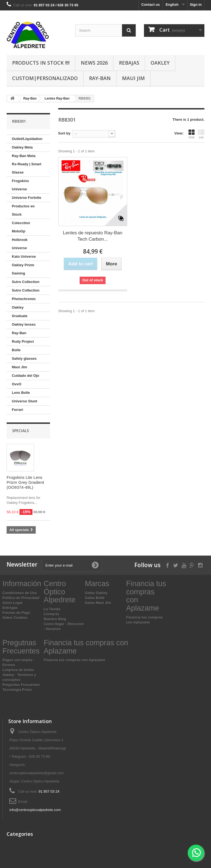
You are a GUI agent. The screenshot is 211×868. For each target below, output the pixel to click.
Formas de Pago (16, 613)
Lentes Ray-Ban (57, 98)
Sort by (64, 133)
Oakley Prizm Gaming (23, 269)
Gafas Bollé (95, 598)
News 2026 (94, 63)
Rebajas (129, 63)
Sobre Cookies (15, 618)
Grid (191, 134)
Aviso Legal (12, 603)
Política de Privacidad (21, 598)
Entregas (10, 608)
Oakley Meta (22, 147)
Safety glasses (24, 359)
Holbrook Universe (20, 244)
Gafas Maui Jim (98, 603)
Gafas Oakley (96, 593)
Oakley (160, 63)
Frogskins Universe (20, 185)
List (201, 134)
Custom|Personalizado (45, 78)
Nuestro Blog (55, 619)
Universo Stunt (24, 401)
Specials (20, 431)
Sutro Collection (26, 282)
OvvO (17, 384)
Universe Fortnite (27, 198)
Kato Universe (24, 256)
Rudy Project (23, 341)
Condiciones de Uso (20, 593)
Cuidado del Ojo (26, 376)
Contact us (151, 5)
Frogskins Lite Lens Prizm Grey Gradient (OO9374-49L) (25, 482)
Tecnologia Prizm (17, 690)
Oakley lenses (24, 324)
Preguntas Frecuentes (21, 685)
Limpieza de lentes (18, 670)
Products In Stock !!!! (41, 63)
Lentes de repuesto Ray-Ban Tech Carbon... (93, 236)
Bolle (16, 350)
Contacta (51, 614)
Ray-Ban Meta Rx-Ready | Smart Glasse (27, 164)
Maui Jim (133, 78)
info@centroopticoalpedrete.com (35, 810)
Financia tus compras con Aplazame (74, 660)
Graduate (20, 316)
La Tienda (52, 609)
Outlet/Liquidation (27, 139)
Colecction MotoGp (21, 227)
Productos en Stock (23, 210)
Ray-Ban (100, 78)
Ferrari (17, 410)
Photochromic (24, 299)
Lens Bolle (21, 393)
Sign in (196, 5)
